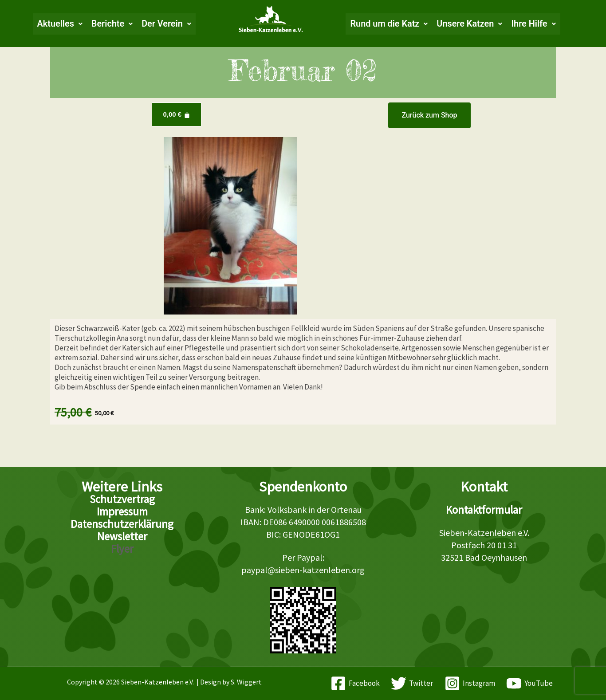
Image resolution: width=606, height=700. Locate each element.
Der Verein (166, 24)
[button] (59, 24)
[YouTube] (530, 683)
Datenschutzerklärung (122, 524)
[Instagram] (470, 683)
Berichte (111, 24)
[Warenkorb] (176, 114)
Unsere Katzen (470, 24)
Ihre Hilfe (535, 24)
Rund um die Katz (389, 24)
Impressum (122, 511)
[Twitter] (412, 683)
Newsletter (122, 536)
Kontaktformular (484, 510)
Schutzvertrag (122, 499)
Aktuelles (59, 24)
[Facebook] (355, 683)
